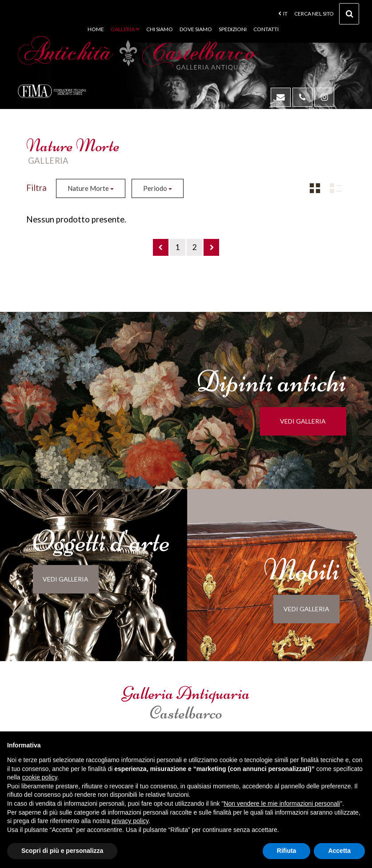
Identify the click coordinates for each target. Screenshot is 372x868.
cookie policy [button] (39, 777)
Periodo (158, 188)
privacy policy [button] (130, 821)
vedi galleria (308, 421)
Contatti (266, 29)
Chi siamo (160, 29)
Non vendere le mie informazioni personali (282, 803)
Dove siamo (196, 29)
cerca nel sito (327, 16)
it (283, 14)
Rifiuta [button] (287, 851)
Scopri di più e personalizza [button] (62, 851)
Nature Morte (91, 188)
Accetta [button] (339, 851)
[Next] (211, 247)
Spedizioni (233, 29)
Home (96, 29)
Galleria (125, 29)
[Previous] (161, 247)
